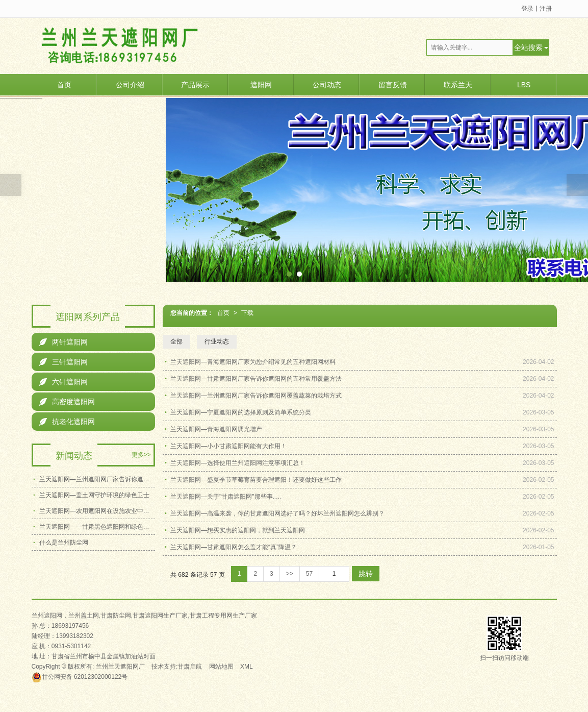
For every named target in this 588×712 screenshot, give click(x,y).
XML (247, 667)
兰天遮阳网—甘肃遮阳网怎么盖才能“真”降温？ (234, 547)
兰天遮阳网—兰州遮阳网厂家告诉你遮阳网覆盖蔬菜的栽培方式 (256, 396)
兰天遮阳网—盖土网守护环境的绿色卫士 (94, 495)
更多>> (141, 455)
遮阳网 (261, 85)
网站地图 (221, 667)
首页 (64, 85)
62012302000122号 (80, 677)
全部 (176, 341)
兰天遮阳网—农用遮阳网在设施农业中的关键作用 (97, 511)
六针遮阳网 (63, 382)
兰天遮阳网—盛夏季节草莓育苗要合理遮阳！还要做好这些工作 (256, 480)
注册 (546, 9)
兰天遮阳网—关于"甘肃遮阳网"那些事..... (226, 497)
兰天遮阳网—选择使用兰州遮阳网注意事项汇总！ (238, 463)
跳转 (366, 574)
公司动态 (327, 85)
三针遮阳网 (63, 362)
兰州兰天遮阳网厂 (120, 667)
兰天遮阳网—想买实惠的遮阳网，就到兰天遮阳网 (238, 530)
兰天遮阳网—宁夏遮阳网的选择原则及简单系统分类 (241, 412)
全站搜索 (528, 47)
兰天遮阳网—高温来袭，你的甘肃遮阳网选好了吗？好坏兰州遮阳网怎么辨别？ (277, 513)
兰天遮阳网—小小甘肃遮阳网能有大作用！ (228, 446)
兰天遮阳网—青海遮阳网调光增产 (216, 429)
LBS (524, 85)
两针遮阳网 (63, 342)
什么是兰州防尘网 (64, 543)
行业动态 (217, 341)
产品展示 (195, 85)
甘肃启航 (190, 667)
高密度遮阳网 (67, 402)
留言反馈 (393, 85)
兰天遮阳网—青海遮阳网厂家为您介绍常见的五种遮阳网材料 (253, 362)
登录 (527, 9)
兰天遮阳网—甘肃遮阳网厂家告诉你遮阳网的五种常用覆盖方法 (256, 379)
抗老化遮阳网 (67, 422)
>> (290, 574)
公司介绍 (130, 85)
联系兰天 (458, 85)
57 (309, 574)
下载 (247, 313)
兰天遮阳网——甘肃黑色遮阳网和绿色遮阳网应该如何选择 (97, 527)
